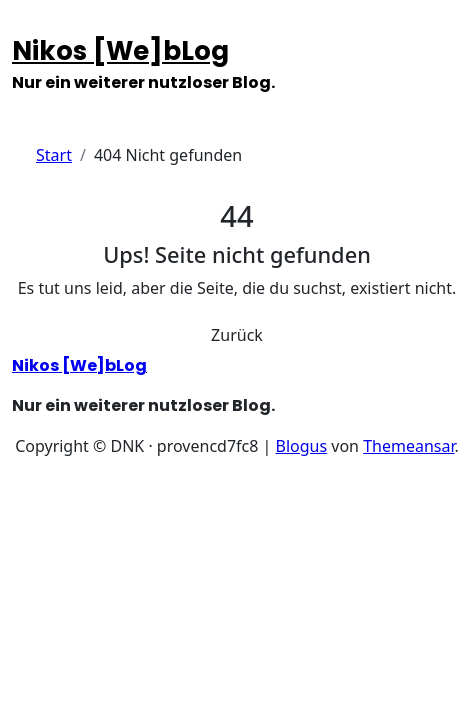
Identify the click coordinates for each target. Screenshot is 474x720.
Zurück (237, 335)
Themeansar (408, 446)
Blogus (302, 446)
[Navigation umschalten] (25, 26)
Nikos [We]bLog (120, 51)
